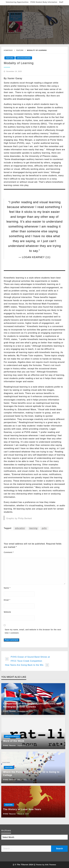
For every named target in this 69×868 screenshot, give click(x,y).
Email (7, 600)
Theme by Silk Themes (46, 865)
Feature (20, 50)
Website (7, 612)
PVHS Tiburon (10, 711)
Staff (61, 2)
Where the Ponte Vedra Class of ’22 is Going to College (31, 774)
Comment (9, 552)
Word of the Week (14, 741)
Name (7, 588)
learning (33, 528)
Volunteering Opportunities (17, 2)
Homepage (8, 50)
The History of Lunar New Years (22, 809)
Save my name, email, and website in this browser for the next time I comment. (33, 631)
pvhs (44, 528)
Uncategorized (24, 58)
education (20, 528)
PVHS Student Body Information (44, 2)
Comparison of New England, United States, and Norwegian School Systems (32, 705)
